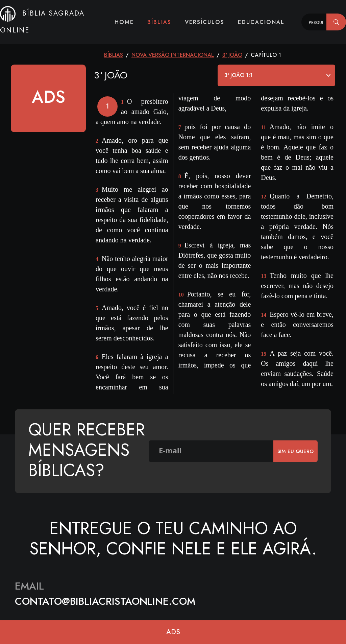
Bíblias (159, 22)
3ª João (232, 55)
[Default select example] (276, 75)
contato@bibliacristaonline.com (105, 601)
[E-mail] (211, 451)
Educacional (261, 22)
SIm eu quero (295, 451)
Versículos (205, 22)
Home (124, 22)
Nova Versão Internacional (173, 55)
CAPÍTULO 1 (266, 55)
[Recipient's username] (314, 22)
